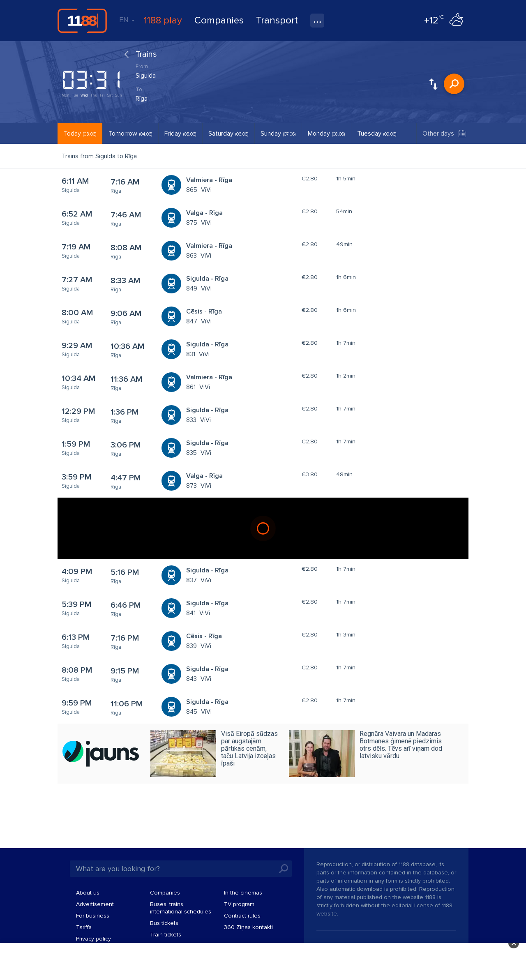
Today (80, 134)
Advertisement (95, 904)
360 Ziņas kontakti (248, 927)
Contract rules (242, 916)
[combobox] (277, 74)
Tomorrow (130, 134)
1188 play (163, 20)
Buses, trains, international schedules (181, 908)
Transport (277, 20)
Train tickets (166, 935)
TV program (239, 904)
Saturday (228, 134)
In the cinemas (243, 893)
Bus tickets (164, 923)
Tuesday (377, 134)
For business (93, 916)
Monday (326, 134)
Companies (219, 20)
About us (88, 893)
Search (454, 84)
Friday (180, 134)
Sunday (278, 134)
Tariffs (84, 927)
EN (127, 20)
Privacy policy (93, 939)
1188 (82, 21)
